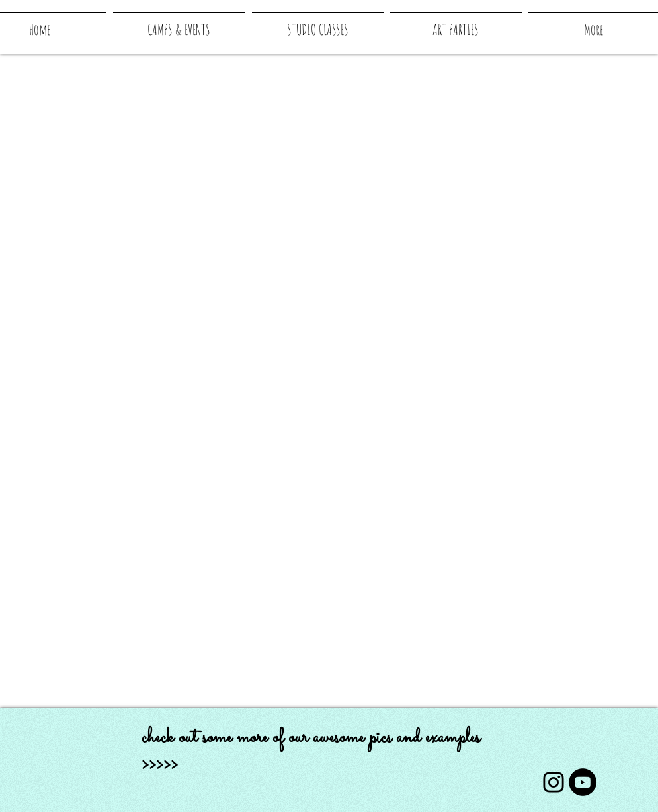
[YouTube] (583, 782)
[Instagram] (554, 782)
